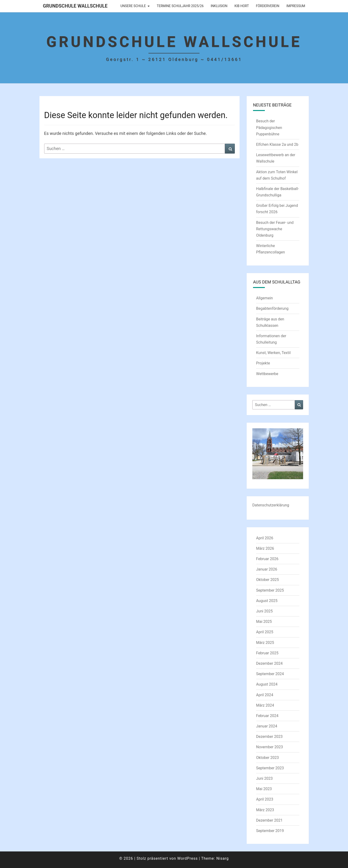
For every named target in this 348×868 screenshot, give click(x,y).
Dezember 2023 (269, 737)
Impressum (296, 6)
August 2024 (267, 684)
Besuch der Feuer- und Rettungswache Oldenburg (275, 229)
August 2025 (267, 601)
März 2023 (265, 810)
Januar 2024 (267, 726)
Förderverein (268, 6)
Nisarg (223, 858)
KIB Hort (242, 6)
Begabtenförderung (272, 308)
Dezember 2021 (269, 820)
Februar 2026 (267, 559)
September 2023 (270, 768)
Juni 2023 (264, 778)
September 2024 (270, 674)
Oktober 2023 (267, 758)
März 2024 (265, 705)
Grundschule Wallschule (75, 6)
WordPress (187, 858)
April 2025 (265, 632)
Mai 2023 (264, 789)
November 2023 (269, 747)
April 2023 (265, 799)
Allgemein (264, 298)
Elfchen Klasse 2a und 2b (277, 144)
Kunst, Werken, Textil (273, 353)
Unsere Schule (133, 6)
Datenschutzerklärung (271, 505)
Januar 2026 (267, 569)
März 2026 (265, 548)
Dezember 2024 (269, 663)
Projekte (263, 363)
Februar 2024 (267, 716)
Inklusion (219, 6)
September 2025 (270, 590)
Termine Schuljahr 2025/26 (180, 6)
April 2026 (265, 538)
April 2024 (265, 695)
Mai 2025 (264, 622)
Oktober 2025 (267, 580)
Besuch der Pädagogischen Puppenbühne (269, 127)
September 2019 (270, 831)
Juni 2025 (264, 611)
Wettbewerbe (267, 374)
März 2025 (265, 643)
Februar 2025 (267, 653)
